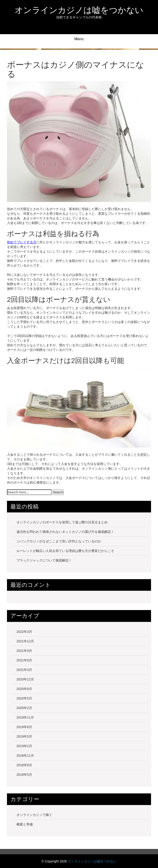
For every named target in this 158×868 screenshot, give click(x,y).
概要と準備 (25, 824)
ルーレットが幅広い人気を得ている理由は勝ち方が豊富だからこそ (65, 551)
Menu (79, 39)
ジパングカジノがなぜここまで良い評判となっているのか (59, 541)
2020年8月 (24, 689)
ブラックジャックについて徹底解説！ (44, 560)
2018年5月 (24, 775)
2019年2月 (24, 746)
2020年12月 (25, 679)
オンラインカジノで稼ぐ (34, 815)
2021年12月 (25, 641)
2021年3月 (24, 670)
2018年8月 (24, 765)
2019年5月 (24, 736)
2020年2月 (24, 708)
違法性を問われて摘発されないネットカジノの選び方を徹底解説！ (65, 532)
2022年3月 (24, 632)
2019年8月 (24, 727)
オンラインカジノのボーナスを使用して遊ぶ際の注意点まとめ (62, 522)
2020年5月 (24, 698)
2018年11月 (25, 756)
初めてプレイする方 (22, 242)
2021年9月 (24, 651)
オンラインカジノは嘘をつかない (79, 10)
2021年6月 (24, 660)
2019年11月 (25, 717)
